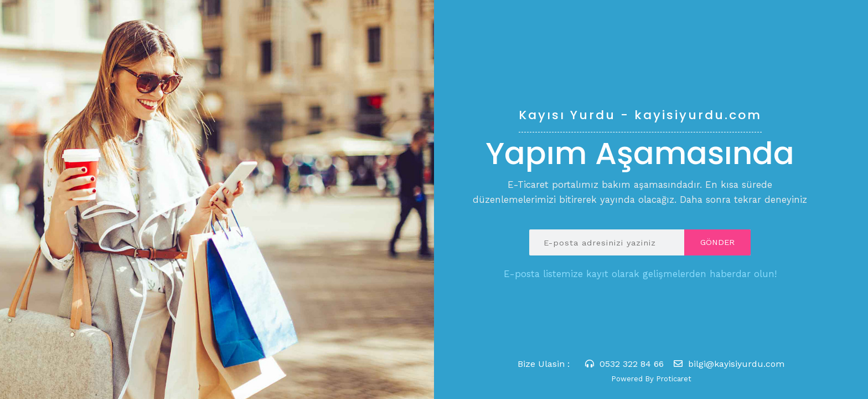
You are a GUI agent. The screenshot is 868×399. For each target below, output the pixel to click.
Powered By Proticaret (651, 379)
